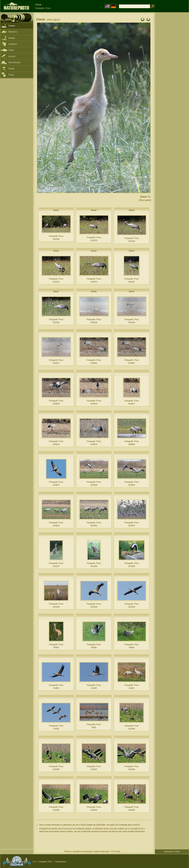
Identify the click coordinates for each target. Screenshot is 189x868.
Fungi (11, 75)
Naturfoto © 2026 (172, 852)
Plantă (11, 69)
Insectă (12, 56)
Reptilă (12, 38)
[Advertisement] (172, 73)
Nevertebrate (14, 62)
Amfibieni (13, 44)
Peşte (11, 50)
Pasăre (12, 26)
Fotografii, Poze (45, 862)
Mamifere (13, 32)
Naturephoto (60, 862)
